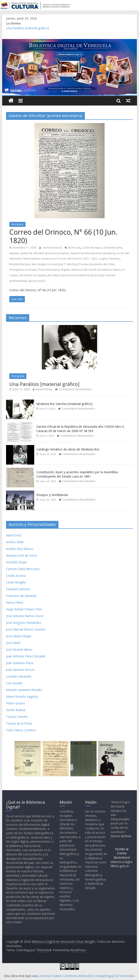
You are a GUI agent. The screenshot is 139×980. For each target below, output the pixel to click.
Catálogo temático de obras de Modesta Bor (68, 449)
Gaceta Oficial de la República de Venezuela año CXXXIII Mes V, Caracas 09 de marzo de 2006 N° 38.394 (80, 429)
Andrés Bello (15, 542)
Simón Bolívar (16, 710)
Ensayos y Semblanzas (52, 495)
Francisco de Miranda (21, 596)
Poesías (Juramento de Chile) (97, 264)
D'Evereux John (113, 248)
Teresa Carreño (17, 717)
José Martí (13, 643)
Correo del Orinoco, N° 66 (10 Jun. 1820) (63, 236)
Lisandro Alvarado (19, 676)
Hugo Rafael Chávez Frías (24, 609)
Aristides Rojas (16, 562)
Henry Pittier (15, 602)
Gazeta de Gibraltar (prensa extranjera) (44, 253)
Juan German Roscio (20, 670)
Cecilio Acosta (16, 576)
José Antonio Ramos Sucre (25, 616)
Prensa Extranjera (48, 270)
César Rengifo (16, 582)
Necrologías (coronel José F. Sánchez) (54, 264)
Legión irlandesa (110, 259)
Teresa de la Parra (19, 723)
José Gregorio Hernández (24, 623)
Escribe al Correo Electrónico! (122, 853)
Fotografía (18, 376)
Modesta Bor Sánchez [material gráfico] (64, 404)
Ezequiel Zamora (18, 589)
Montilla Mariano (20, 264)
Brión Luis (74, 248)
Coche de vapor (92, 248)
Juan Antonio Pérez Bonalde (26, 656)
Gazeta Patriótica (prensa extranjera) (92, 253)
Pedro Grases (16, 703)
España (14, 253)
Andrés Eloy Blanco (20, 549)
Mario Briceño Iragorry (22, 696)
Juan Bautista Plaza (20, 663)
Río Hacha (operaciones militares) (68, 275)
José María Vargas (19, 636)
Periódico (17, 224)
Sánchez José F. (37, 281)
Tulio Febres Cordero (21, 730)
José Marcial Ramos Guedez (26, 629)
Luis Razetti (14, 683)
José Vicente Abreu (19, 649)
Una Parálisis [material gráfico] (27, 28)
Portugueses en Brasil (23, 270)
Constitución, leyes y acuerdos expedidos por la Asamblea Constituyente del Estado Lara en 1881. (77, 474)
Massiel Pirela (44, 389)
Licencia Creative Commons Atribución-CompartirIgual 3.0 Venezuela (86, 976)
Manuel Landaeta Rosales (24, 690)
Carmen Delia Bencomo (23, 569)
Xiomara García (53, 248)
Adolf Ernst (14, 535)
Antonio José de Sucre (22, 555)
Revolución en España (33, 275)
